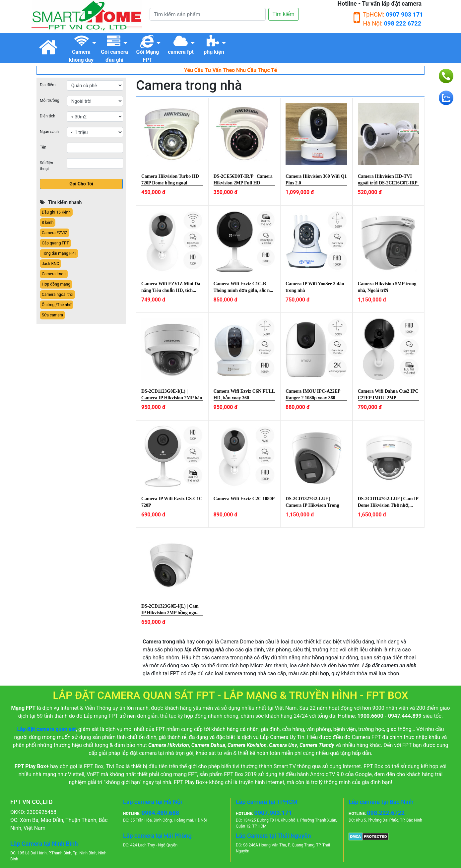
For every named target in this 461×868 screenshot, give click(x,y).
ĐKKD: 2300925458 (33, 812)
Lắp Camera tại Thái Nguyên (273, 836)
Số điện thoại (46, 166)
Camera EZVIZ (55, 233)
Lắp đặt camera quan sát (47, 729)
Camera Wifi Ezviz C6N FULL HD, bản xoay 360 (244, 395)
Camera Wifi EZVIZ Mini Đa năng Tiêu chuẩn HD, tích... (171, 287)
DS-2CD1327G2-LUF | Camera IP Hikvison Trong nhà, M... (312, 502)
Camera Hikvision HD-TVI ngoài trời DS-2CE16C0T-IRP (388, 180)
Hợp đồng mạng (56, 284)
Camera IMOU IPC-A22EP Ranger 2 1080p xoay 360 (313, 395)
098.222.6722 (386, 813)
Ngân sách (49, 132)
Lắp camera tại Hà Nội (153, 802)
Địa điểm (48, 85)
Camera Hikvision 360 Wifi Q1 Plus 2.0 (316, 180)
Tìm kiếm (284, 14)
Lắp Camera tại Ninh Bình (44, 844)
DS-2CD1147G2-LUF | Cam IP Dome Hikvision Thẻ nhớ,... (388, 502)
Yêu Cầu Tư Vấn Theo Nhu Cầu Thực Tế (230, 70)
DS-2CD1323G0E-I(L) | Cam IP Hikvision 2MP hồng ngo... (170, 609)
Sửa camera (52, 315)
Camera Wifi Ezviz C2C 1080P (244, 499)
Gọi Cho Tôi (81, 184)
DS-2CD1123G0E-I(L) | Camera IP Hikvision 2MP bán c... (172, 395)
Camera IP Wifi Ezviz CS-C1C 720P (172, 502)
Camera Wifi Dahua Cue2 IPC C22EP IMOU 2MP (388, 395)
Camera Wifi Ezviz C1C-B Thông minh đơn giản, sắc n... (243, 287)
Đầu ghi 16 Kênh (56, 212)
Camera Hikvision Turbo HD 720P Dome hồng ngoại (170, 180)
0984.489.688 (160, 813)
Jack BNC (50, 264)
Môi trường (50, 100)
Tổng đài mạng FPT (59, 253)
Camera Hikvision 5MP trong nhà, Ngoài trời (387, 287)
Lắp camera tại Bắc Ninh (381, 802)
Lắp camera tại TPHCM (267, 802)
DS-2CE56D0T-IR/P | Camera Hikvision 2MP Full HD (243, 180)
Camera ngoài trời (58, 295)
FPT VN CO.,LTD (32, 802)
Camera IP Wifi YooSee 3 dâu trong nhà (315, 287)
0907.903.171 (273, 813)
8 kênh (48, 223)
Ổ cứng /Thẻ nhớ (57, 305)
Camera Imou (54, 274)
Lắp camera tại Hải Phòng (157, 836)
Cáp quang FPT (55, 243)
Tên (43, 147)
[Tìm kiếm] (208, 14)
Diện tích (48, 116)
